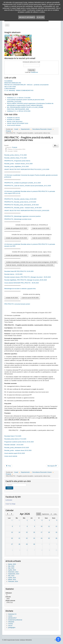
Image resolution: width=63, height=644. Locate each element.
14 (19, 532)
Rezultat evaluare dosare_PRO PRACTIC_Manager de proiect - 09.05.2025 (28, 277)
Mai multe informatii (27, 17)
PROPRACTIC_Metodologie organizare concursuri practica (22, 216)
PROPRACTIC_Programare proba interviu (17, 161)
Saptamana (45, 514)
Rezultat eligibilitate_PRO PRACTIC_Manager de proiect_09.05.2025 (26, 280)
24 (42, 538)
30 (12, 520)
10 (42, 526)
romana (11, 624)
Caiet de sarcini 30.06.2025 (41, 238)
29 (27, 544)
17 (42, 532)
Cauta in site (6, 483)
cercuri (10, 626)
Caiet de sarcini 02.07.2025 (41, 228)
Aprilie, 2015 (12, 570)
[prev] (8, 514)
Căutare (9, 488)
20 (12, 538)
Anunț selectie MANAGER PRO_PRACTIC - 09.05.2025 (22, 283)
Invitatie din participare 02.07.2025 (16, 228)
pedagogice (12, 627)
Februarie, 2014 (13, 581)
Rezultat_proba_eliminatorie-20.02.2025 (17, 448)
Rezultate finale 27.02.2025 (13, 436)
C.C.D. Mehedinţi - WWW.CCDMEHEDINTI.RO (19, 90)
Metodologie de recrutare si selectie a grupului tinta (20, 289)
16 (34, 532)
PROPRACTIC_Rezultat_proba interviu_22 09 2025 (20, 202)
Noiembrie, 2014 (13, 572)
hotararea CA (12, 614)
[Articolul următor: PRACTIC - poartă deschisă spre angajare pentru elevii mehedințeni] (52, 466)
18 (49, 532)
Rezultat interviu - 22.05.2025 (13, 274)
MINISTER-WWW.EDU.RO (13, 83)
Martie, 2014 (12, 580)
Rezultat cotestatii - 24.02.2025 (14, 445)
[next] (11, 514)
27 (12, 544)
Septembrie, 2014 (14, 574)
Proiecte (15, 147)
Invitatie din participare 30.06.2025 (16, 238)
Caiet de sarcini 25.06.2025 (41, 255)
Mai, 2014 (11, 576)
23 (34, 538)
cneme (10, 616)
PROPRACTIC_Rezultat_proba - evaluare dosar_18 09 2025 (23, 208)
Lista (55, 514)
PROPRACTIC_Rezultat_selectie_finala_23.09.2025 (20, 199)
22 (27, 538)
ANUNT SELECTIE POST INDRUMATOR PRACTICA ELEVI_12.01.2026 (27, 169)
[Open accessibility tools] (58, 639)
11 (49, 526)
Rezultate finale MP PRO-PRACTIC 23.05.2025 (19, 271)
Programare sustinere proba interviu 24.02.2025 (19, 442)
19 (56, 532)
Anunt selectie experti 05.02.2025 (15, 453)
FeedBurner (34, 72)
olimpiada (11, 622)
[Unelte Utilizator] (56, 146)
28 (19, 544)
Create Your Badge (10, 504)
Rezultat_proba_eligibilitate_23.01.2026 (16, 166)
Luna (39, 514)
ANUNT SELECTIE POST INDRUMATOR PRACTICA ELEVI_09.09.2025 (27, 211)
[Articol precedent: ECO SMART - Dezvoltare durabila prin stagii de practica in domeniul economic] (8, 466)
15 (27, 532)
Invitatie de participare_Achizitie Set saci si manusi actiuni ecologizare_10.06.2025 (31, 262)
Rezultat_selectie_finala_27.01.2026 (16, 158)
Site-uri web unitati (10, 87)
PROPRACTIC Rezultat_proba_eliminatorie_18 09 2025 (22, 205)
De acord (40, 17)
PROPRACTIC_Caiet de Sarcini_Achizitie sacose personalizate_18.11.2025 (28, 186)
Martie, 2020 (12, 564)
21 (19, 538)
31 (19, 520)
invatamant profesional (15, 620)
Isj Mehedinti (9, 500)
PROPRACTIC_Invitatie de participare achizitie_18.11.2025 (23, 183)
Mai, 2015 (11, 568)
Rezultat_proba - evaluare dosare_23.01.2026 (18, 164)
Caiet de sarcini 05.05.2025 (30, 298)
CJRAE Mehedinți (10, 89)
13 (12, 532)
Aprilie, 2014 (12, 578)
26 (56, 538)
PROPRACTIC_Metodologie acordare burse (18, 219)
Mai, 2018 (11, 566)
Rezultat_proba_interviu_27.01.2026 (16, 155)
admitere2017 (12, 618)
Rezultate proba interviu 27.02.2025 (15, 439)
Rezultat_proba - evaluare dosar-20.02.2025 (18, 450)
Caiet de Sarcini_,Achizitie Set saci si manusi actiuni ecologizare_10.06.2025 (30, 265)
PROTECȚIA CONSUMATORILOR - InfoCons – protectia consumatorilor (27, 85)
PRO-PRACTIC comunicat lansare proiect (17, 304)
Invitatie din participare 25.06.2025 (16, 255)
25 (49, 538)
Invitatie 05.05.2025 (12, 298)
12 (56, 526)
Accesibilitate (8, 81)
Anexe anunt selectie (11, 456)
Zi (51, 514)
